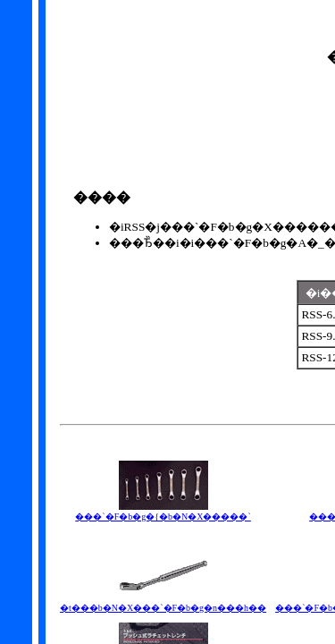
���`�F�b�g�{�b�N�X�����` (163, 512)
